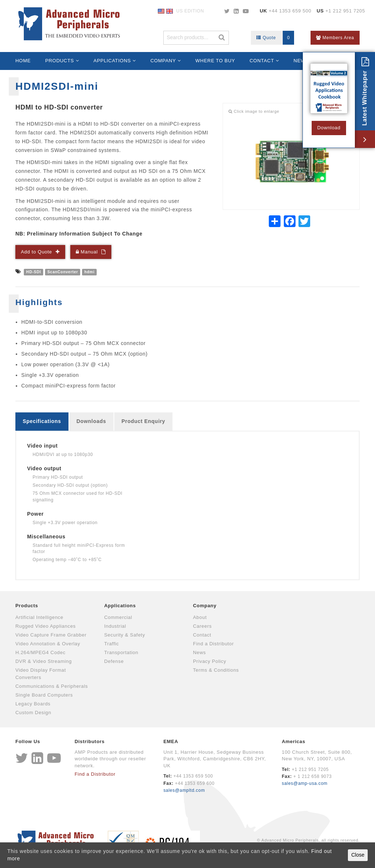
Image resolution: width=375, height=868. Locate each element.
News (199, 652)
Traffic (112, 644)
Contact (262, 61)
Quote (275, 38)
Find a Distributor (214, 644)
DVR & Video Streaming (44, 661)
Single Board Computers (44, 695)
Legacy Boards (33, 704)
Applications (112, 61)
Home (23, 61)
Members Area (335, 38)
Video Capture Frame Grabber (51, 635)
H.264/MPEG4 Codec (40, 652)
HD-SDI (34, 272)
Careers (202, 626)
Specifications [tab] (42, 421)
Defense (114, 661)
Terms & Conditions (216, 670)
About (200, 617)
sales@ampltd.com (184, 790)
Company (163, 61)
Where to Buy (215, 61)
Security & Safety (125, 635)
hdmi (89, 272)
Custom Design (33, 713)
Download (329, 128)
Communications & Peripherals (52, 686)
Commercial (118, 617)
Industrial (115, 626)
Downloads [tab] (91, 421)
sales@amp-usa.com (305, 783)
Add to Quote (36, 252)
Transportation (121, 652)
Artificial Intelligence (39, 617)
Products (60, 61)
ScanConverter (63, 272)
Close (358, 855)
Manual (87, 252)
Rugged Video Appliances (46, 626)
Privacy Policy (210, 661)
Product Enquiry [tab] (143, 421)
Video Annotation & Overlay (48, 644)
